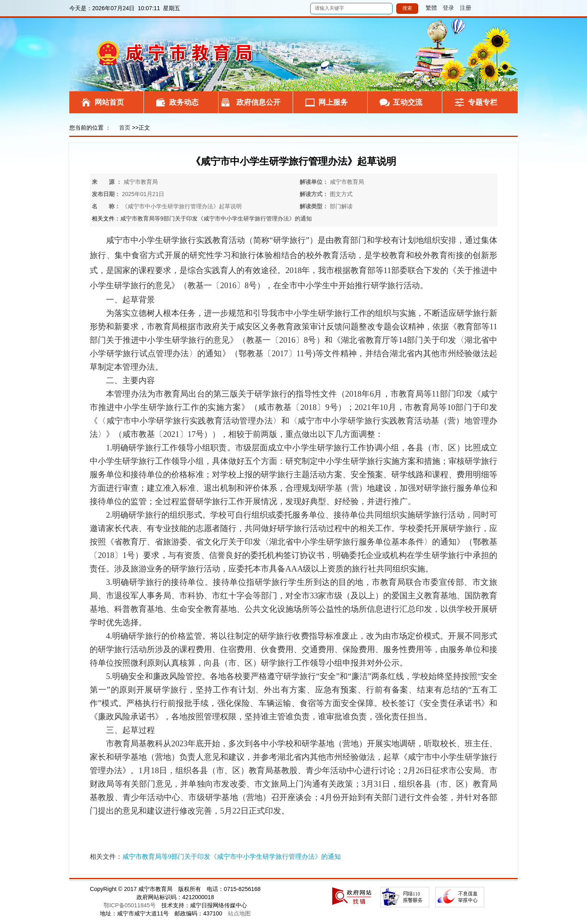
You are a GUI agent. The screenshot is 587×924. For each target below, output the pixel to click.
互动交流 (408, 102)
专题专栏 (483, 102)
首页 (125, 128)
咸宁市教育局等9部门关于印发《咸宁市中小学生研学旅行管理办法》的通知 (216, 218)
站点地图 (239, 913)
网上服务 (333, 102)
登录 (448, 8)
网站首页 (109, 102)
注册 (466, 8)
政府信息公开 (258, 102)
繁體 (428, 8)
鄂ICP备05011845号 (130, 905)
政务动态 (184, 102)
